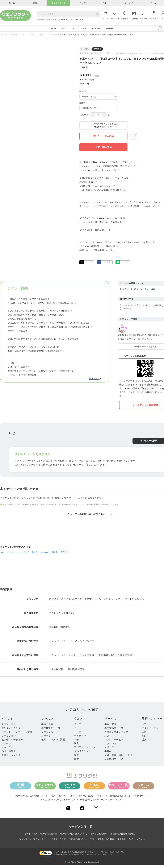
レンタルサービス (114, 742)
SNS (2, 555)
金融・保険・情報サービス (119, 758)
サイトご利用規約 (99, 836)
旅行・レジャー (152, 721)
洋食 (76, 762)
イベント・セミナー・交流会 (17, 735)
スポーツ (6, 746)
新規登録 (40, 20)
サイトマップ (31, 836)
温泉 (144, 742)
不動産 (108, 754)
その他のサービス (114, 762)
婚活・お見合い (10, 754)
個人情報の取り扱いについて (74, 836)
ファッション (9, 739)
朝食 (76, 758)
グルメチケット (82, 754)
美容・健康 (47, 727)
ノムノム (141, 842)
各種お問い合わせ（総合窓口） (125, 836)
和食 (76, 746)
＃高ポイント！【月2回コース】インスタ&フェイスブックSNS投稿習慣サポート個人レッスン (98, 37)
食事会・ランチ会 (11, 758)
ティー (78, 731)
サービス (110, 721)
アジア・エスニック (85, 750)
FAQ (131, 842)
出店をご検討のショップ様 (81, 842)
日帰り (145, 735)
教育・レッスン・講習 (48, 37)
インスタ (11, 555)
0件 (84, 70)
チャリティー (9, 750)
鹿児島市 (64, 555)
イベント (7, 721)
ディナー (79, 735)
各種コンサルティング (116, 735)
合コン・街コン (10, 727)
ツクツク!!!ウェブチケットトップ (13, 37)
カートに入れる (109, 139)
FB (19, 555)
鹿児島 (55, 555)
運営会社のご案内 (106, 842)
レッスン (33, 37)
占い (107, 739)
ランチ (78, 727)
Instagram (45, 555)
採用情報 (121, 842)
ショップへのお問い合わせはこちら (90, 517)
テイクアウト (81, 739)
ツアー (145, 727)
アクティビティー (151, 731)
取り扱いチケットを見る (145, 349)
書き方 (35, 555)
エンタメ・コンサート (13, 731)
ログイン (49, 20)
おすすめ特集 (126, 30)
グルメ (79, 721)
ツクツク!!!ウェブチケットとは (34, 842)
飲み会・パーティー (12, 742)
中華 (76, 742)
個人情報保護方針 (49, 836)
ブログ (26, 555)
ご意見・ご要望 (58, 842)
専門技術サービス (51, 731)
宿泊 (144, 739)
